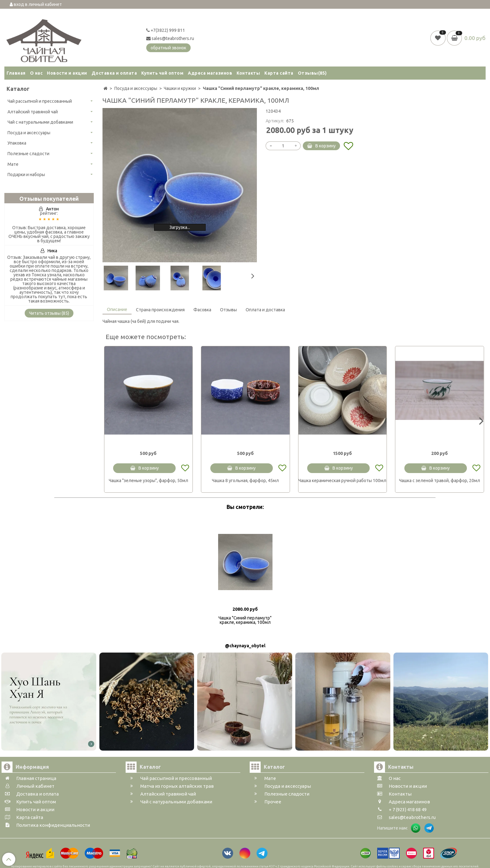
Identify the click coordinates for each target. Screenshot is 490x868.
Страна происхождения (160, 310)
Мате (13, 164)
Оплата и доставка (265, 310)
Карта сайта (279, 73)
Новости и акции (67, 73)
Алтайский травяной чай (33, 112)
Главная (16, 73)
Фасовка (202, 310)
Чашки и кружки (180, 88)
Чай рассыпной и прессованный (40, 101)
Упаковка (17, 143)
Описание (117, 309)
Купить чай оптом (162, 73)
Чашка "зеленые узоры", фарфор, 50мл (148, 481)
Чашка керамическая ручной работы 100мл (342, 481)
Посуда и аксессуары (29, 133)
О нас (36, 73)
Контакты (248, 73)
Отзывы (312, 73)
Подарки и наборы (26, 175)
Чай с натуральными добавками (40, 122)
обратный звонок (168, 48)
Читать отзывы (49, 313)
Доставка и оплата (114, 73)
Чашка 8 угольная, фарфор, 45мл (245, 481)
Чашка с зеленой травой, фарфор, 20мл (440, 481)
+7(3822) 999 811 (166, 30)
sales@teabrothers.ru (170, 38)
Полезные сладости (28, 154)
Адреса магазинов (210, 73)
